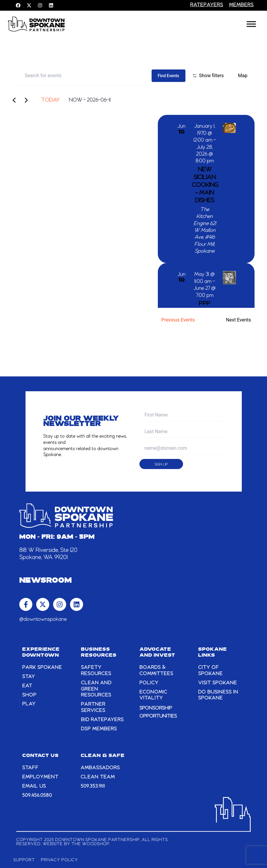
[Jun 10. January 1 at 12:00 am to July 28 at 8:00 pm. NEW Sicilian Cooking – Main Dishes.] (206, 189)
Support (24, 860)
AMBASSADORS (100, 768)
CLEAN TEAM (98, 777)
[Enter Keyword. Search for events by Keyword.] (82, 76)
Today (51, 100)
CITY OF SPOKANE (210, 671)
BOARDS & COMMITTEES (156, 671)
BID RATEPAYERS (102, 720)
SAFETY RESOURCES (96, 671)
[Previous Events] (16, 100)
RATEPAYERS (207, 5)
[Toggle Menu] (251, 24)
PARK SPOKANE (42, 668)
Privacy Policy (60, 860)
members (241, 5)
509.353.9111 (93, 786)
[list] (206, 211)
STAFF (30, 768)
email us (34, 786)
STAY (29, 677)
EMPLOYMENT (40, 777)
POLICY (149, 683)
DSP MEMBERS (99, 729)
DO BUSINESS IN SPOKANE (218, 695)
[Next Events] (28, 100)
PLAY (29, 704)
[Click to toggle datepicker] (90, 100)
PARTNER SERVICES (93, 708)
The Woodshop (90, 844)
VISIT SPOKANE (218, 683)
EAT (27, 686)
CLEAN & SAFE (103, 756)
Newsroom (46, 581)
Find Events (169, 76)
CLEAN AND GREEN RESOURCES (96, 689)
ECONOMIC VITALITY (153, 695)
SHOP (29, 695)
